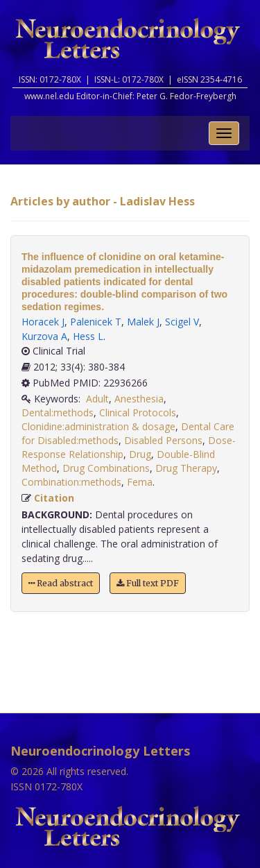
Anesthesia (139, 399)
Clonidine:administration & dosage (98, 426)
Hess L (88, 336)
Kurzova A (44, 336)
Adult (97, 399)
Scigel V (182, 322)
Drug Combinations (106, 468)
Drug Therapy (186, 468)
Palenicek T (96, 322)
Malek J (143, 322)
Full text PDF (148, 583)
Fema (140, 482)
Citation (54, 498)
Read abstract (61, 583)
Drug (140, 454)
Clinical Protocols (138, 412)
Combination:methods (71, 482)
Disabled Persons (163, 440)
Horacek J (43, 322)
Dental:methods (58, 412)
